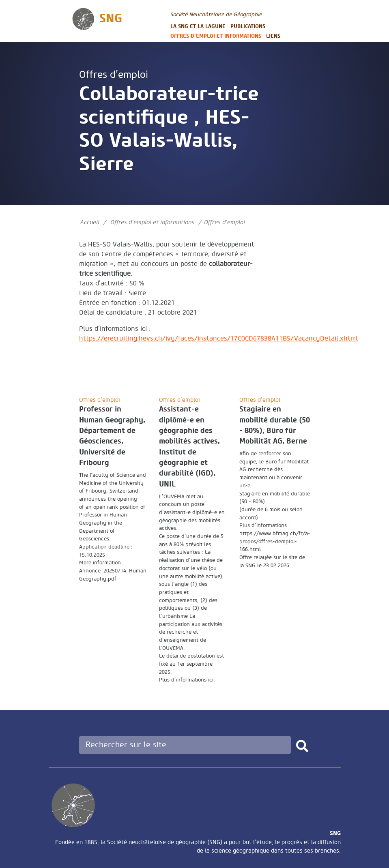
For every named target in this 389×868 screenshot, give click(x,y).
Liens (273, 36)
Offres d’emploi (114, 75)
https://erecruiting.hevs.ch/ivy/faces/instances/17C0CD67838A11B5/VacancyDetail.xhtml (218, 339)
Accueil (90, 222)
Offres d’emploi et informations (216, 36)
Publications (248, 26)
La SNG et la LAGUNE (198, 26)
